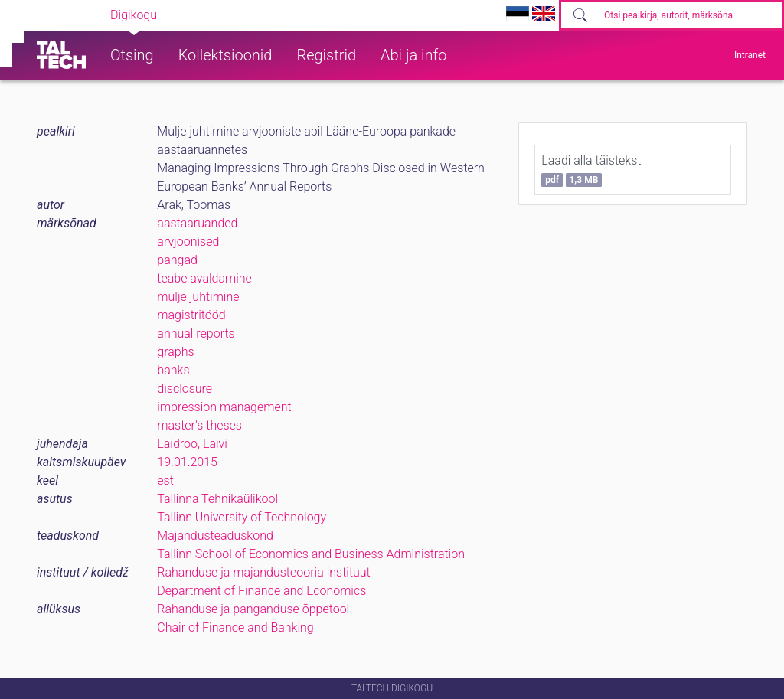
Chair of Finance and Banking (235, 627)
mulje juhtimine (198, 297)
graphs (175, 352)
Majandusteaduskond (215, 536)
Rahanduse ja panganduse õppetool (253, 609)
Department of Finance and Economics (261, 591)
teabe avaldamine (204, 278)
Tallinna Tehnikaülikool (217, 499)
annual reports (196, 333)
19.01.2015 (187, 462)
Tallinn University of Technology (242, 517)
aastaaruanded (197, 223)
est (165, 480)
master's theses (199, 425)
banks (173, 370)
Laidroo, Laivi (192, 444)
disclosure (185, 389)
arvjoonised (188, 242)
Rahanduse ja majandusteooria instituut (263, 572)
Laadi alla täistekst (591, 170)
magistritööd (191, 315)
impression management (224, 407)
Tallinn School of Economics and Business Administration (311, 554)
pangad (177, 260)
